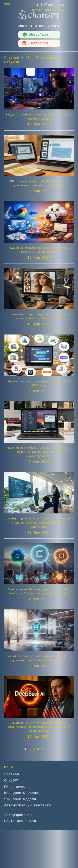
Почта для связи (48, 10)
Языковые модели (20, 799)
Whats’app (38, 35)
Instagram (38, 43)
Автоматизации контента (27, 805)
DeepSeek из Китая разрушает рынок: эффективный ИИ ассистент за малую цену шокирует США (39, 727)
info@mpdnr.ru (50, 5)
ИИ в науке (15, 787)
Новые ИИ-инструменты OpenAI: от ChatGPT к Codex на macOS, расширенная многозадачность (39, 452)
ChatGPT (12, 781)
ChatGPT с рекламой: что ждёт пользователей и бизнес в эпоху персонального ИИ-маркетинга (39, 523)
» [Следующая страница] (50, 749)
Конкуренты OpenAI (22, 793)
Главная (12, 774)
